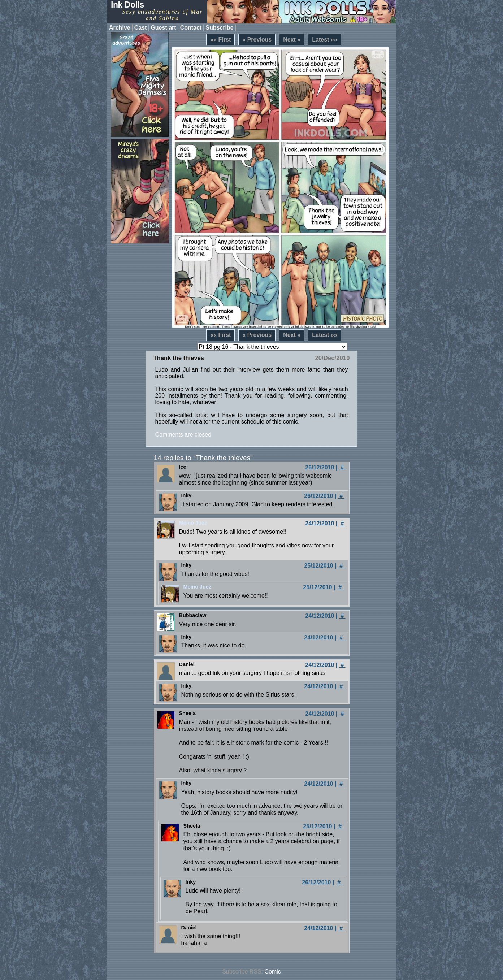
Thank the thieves (178, 358)
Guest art (163, 28)
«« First (220, 40)
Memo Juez (193, 523)
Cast (141, 28)
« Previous (257, 40)
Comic (273, 972)
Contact (191, 28)
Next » (292, 40)
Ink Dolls (127, 5)
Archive (120, 28)
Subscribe (219, 28)
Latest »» (324, 40)
